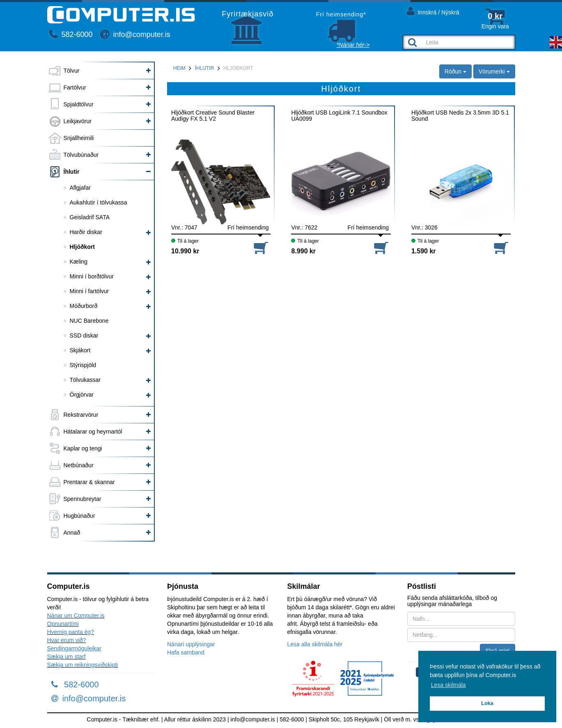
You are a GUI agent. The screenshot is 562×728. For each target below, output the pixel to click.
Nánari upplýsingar (191, 644)
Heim (179, 68)
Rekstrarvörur (81, 415)
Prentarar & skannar (89, 482)
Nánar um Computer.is (76, 615)
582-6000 (71, 34)
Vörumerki (494, 71)
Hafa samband (186, 652)
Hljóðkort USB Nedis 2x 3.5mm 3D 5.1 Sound (460, 116)
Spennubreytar (83, 499)
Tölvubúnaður (81, 155)
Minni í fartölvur (89, 291)
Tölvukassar (85, 380)
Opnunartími (63, 624)
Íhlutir (72, 172)
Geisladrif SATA (90, 217)
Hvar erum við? (67, 640)
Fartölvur (75, 87)
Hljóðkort (82, 247)
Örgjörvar (82, 395)
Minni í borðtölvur (92, 276)
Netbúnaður (79, 465)
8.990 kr (303, 251)
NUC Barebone (89, 321)
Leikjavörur (78, 121)
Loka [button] (487, 703)
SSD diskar (84, 335)
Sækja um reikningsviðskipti (83, 665)
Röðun (455, 71)
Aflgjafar (80, 188)
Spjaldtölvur (79, 104)
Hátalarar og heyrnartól (93, 432)
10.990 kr (185, 251)
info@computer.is (135, 34)
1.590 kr (424, 251)
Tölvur (72, 71)
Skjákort (80, 350)
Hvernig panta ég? (71, 632)
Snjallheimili (79, 138)
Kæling (79, 262)
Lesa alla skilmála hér (315, 644)
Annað (72, 533)
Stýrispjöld (83, 365)
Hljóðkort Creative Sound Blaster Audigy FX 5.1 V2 (213, 116)
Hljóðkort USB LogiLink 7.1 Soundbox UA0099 (339, 116)
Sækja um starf (67, 657)
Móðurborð (84, 306)
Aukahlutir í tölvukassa (99, 202)
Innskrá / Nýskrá (433, 11)
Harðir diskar (86, 232)
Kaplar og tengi (83, 448)
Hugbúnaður (79, 516)
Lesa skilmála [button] (448, 685)
